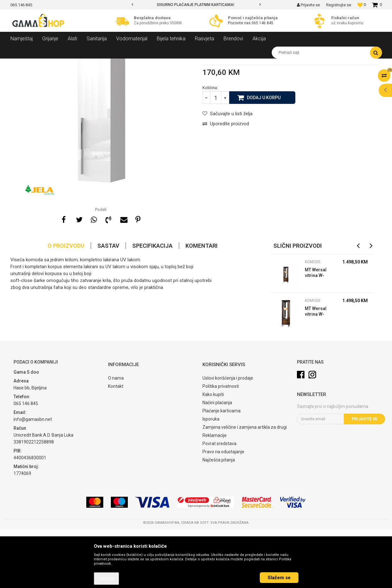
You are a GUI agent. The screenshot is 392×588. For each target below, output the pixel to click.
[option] (196, 5)
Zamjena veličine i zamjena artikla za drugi (245, 486)
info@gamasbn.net (33, 478)
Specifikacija (152, 304)
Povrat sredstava (219, 502)
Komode (118, 63)
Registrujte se (339, 5)
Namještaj (68, 63)
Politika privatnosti (221, 445)
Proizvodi (45, 63)
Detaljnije (106, 579)
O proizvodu (66, 304)
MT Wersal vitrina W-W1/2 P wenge (316, 371)
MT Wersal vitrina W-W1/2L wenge (318, 332)
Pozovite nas (240, 23)
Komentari (202, 304)
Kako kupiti (213, 453)
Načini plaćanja (217, 461)
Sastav (108, 304)
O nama (116, 437)
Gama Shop (20, 63)
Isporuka (211, 478)
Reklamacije (215, 494)
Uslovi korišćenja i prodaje (228, 437)
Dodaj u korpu (264, 156)
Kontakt (116, 445)
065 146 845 (262, 23)
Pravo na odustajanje (223, 510)
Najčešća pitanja (219, 518)
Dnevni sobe (94, 63)
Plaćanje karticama (222, 469)
